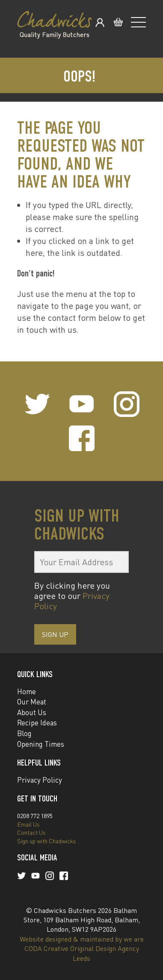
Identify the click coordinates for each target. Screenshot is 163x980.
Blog (24, 733)
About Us (32, 712)
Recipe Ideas (37, 723)
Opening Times (41, 744)
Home (27, 691)
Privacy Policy (40, 780)
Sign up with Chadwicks (47, 841)
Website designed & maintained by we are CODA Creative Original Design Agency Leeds (82, 949)
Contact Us (31, 832)
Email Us (28, 824)
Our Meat (32, 702)
